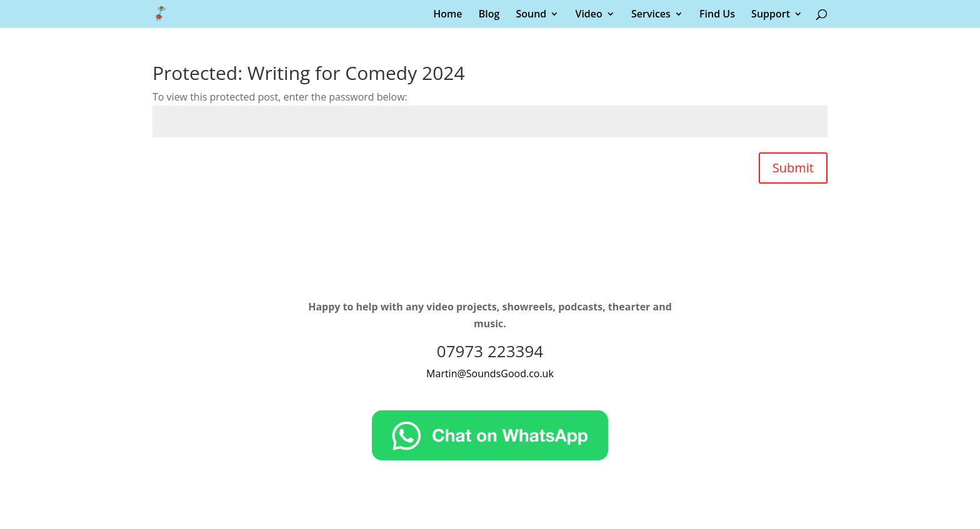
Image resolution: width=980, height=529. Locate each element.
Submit (793, 168)
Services (651, 15)
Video (588, 15)
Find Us (717, 15)
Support (771, 15)
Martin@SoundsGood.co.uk (490, 373)
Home (447, 15)
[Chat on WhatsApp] (490, 457)
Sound (531, 15)
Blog (489, 15)
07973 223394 (490, 351)
